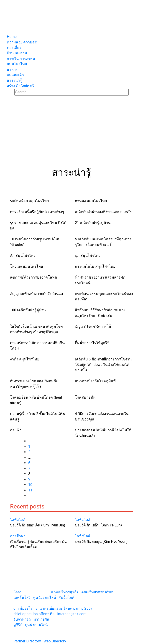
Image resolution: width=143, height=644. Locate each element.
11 (30, 490)
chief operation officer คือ (34, 614)
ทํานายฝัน (41, 619)
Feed (17, 592)
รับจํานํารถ (22, 619)
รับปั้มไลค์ (67, 597)
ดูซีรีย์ (18, 625)
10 (30, 485)
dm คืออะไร (23, 608)
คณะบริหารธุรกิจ (65, 592)
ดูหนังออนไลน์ (45, 597)
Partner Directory (27, 641)
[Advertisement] (71, 133)
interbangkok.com (72, 614)
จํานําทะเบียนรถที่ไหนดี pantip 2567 (64, 608)
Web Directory (55, 641)
